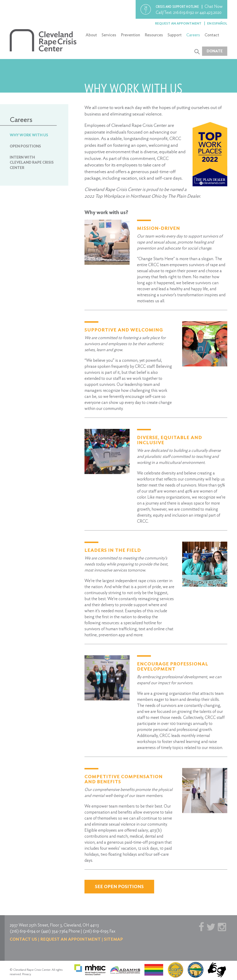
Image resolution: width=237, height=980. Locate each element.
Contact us (23, 939)
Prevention (130, 35)
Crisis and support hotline (178, 7)
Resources (154, 35)
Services (109, 35)
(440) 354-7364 (54, 931)
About (91, 35)
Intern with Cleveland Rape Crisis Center (32, 163)
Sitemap (113, 939)
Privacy (27, 974)
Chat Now (214, 6)
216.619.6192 (184, 12)
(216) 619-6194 (23, 931)
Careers (193, 35)
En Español (217, 23)
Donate (215, 51)
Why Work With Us (29, 135)
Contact (212, 35)
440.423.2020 (210, 12)
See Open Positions (119, 886)
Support (175, 35)
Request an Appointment (179, 23)
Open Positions (25, 146)
